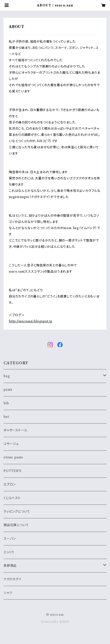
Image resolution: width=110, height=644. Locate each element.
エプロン (10, 484)
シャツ (8, 593)
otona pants (13, 457)
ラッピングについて (17, 511)
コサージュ (11, 444)
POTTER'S (12, 471)
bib (6, 403)
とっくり (9, 552)
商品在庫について (16, 525)
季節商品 (10, 566)
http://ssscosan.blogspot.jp (31, 321)
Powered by (55, 622)
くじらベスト (12, 498)
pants (8, 390)
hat (6, 417)
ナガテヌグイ (13, 579)
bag (7, 376)
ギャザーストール (15, 430)
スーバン (10, 539)
